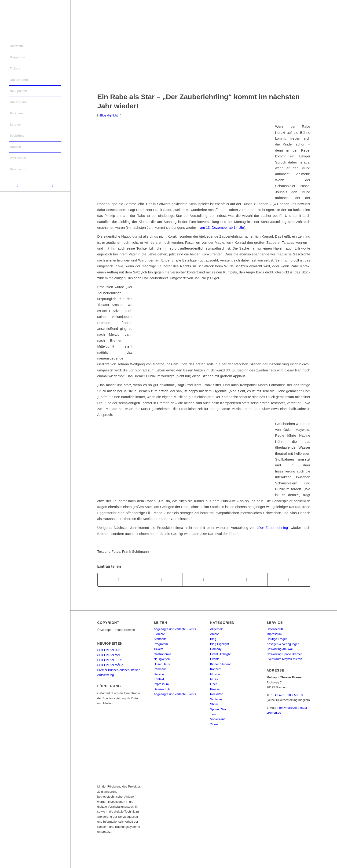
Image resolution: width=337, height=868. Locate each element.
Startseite (160, 639)
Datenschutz (162, 689)
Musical (215, 674)
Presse (215, 689)
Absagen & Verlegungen (283, 644)
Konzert (215, 669)
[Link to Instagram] (53, 186)
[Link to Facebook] (18, 186)
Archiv (214, 634)
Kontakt (159, 679)
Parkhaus (160, 669)
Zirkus (214, 724)
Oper (214, 684)
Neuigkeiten (162, 659)
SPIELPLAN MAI (109, 655)
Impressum (161, 684)
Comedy (216, 649)
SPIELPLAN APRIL (110, 660)
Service (159, 674)
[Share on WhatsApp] (204, 580)
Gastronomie (162, 654)
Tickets (159, 649)
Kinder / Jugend (221, 664)
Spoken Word (219, 709)
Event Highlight (220, 654)
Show (214, 704)
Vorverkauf (217, 719)
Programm (161, 644)
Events (215, 659)
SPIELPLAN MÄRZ (110, 665)
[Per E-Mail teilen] (289, 580)
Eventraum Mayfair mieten (284, 659)
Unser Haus (162, 664)
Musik (214, 679)
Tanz (213, 714)
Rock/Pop (217, 694)
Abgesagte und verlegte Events (175, 694)
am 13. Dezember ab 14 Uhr (222, 227)
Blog (213, 639)
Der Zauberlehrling (273, 528)
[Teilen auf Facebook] (119, 580)
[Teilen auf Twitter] (161, 580)
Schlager (216, 699)
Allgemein (217, 629)
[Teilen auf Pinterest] (246, 580)
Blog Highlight (109, 116)
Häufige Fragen (277, 639)
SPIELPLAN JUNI (109, 650)
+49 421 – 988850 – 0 (288, 695)
